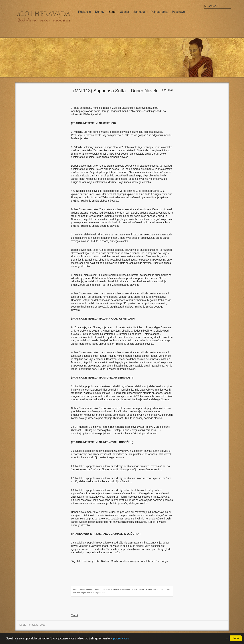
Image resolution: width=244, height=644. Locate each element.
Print (163, 90)
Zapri (236, 638)
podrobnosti (121, 638)
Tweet (75, 615)
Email (170, 90)
